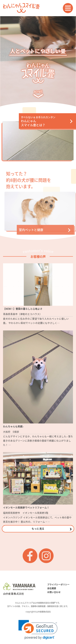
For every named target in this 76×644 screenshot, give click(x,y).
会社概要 (52, 588)
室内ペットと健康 (29, 232)
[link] (38, 630)
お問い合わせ (54, 592)
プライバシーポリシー (58, 584)
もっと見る (38, 528)
